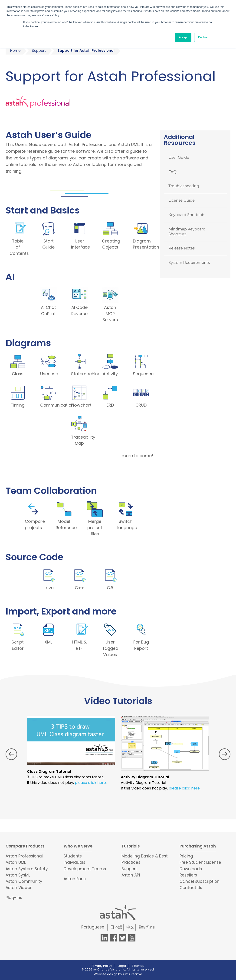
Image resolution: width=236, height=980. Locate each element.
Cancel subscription (200, 881)
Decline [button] (203, 37)
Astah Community (24, 881)
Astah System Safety (27, 868)
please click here (90, 782)
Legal (122, 965)
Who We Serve (78, 845)
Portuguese (93, 927)
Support (39, 50)
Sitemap (138, 965)
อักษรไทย (147, 927)
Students (73, 856)
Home (15, 50)
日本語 (116, 927)
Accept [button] (183, 37)
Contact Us (191, 887)
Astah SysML (18, 874)
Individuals (74, 862)
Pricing (186, 856)
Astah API (131, 874)
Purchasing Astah (198, 845)
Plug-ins (14, 897)
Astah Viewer (19, 887)
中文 (130, 927)
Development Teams (85, 868)
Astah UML (16, 862)
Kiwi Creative (132, 973)
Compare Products (25, 845)
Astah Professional (24, 856)
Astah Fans (75, 878)
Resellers (188, 874)
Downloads (191, 868)
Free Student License (200, 862)
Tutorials (131, 845)
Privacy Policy (102, 965)
